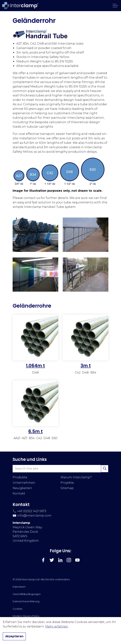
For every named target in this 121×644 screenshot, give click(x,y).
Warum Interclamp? (76, 477)
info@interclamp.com (34, 516)
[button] (105, 469)
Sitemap (67, 488)
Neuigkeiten (22, 488)
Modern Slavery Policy (26, 616)
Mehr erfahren (57, 626)
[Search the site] (61, 469)
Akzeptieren (14, 636)
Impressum (19, 587)
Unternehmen (24, 483)
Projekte (67, 483)
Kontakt (19, 493)
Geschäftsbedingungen (27, 594)
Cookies (17, 609)
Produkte (20, 477)
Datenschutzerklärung (26, 601)
